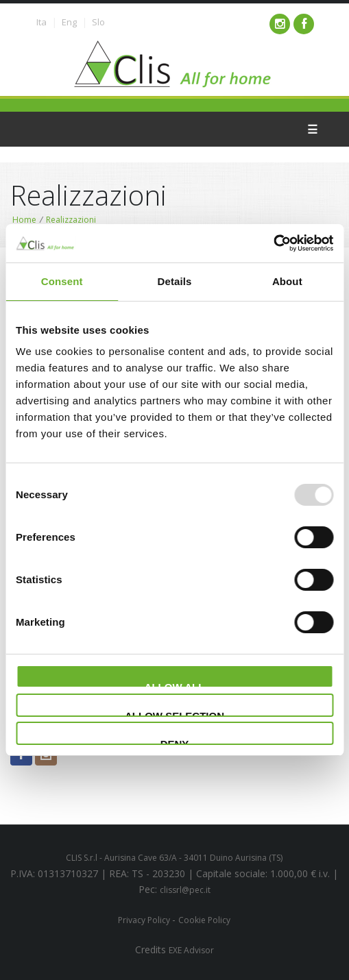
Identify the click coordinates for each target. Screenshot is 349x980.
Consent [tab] (62, 281)
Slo (98, 22)
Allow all (175, 685)
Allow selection (174, 713)
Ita (41, 22)
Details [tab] (175, 281)
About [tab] (287, 281)
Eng (69, 22)
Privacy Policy (145, 920)
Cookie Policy (204, 920)
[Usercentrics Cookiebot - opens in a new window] (273, 243)
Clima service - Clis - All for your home (174, 64)
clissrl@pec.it (185, 890)
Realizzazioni (71, 220)
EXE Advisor (191, 950)
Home (24, 220)
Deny (175, 742)
